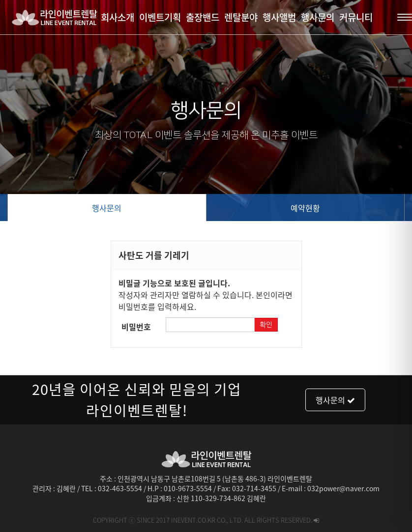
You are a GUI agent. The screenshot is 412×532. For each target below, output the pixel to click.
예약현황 (305, 208)
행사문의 (107, 208)
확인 (266, 325)
